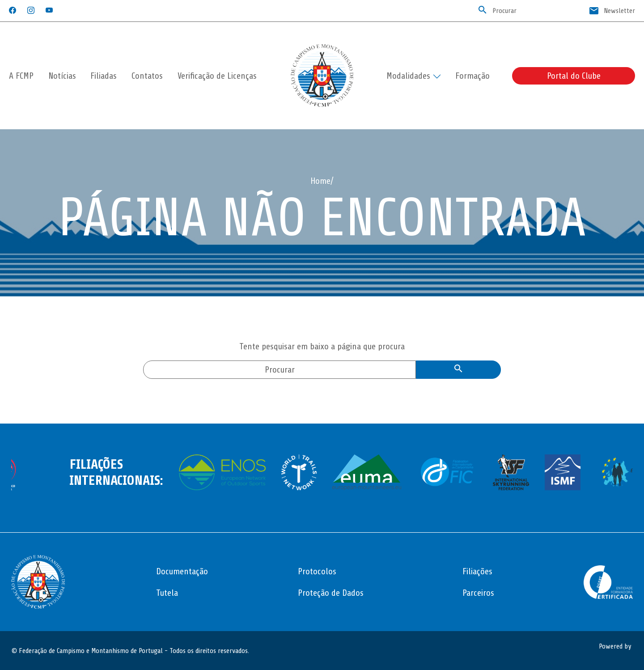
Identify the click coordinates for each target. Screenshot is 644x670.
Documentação (182, 571)
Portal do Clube (574, 76)
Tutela (167, 593)
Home (320, 181)
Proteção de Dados (331, 593)
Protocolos (317, 571)
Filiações (477, 571)
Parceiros (478, 593)
